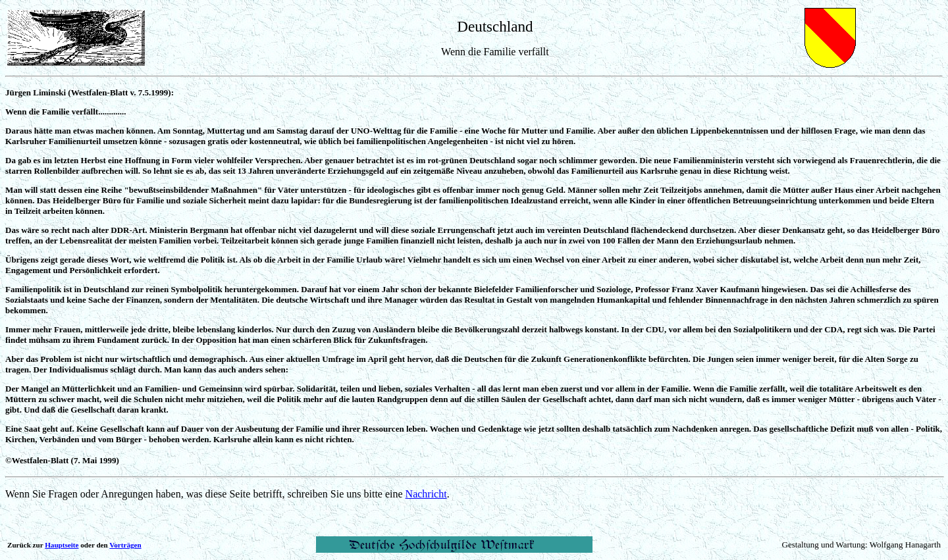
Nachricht (426, 494)
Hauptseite (62, 545)
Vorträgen (125, 545)
